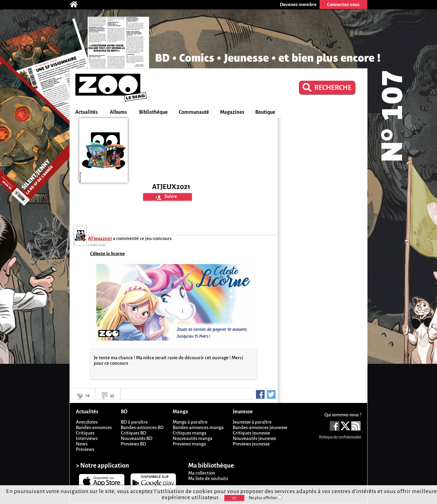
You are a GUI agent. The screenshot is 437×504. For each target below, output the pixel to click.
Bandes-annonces (94, 427)
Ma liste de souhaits (208, 478)
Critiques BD (134, 433)
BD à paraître (134, 422)
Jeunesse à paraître (252, 422)
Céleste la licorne (107, 254)
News (82, 444)
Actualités (86, 112)
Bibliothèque (153, 112)
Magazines (232, 112)
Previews (85, 449)
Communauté (194, 112)
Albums (118, 112)
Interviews (87, 438)
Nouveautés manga (193, 438)
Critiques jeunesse (251, 433)
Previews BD (133, 444)
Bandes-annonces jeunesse (260, 427)
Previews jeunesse (251, 444)
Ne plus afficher (265, 498)
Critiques (85, 433)
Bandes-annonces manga (198, 427)
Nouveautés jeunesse (254, 438)
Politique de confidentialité (340, 437)
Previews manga (189, 444)
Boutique (265, 112)
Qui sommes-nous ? (343, 415)
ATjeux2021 (100, 238)
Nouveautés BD (137, 438)
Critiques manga (190, 433)
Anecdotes (87, 422)
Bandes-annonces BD (142, 427)
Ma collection (202, 473)
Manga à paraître (190, 422)
